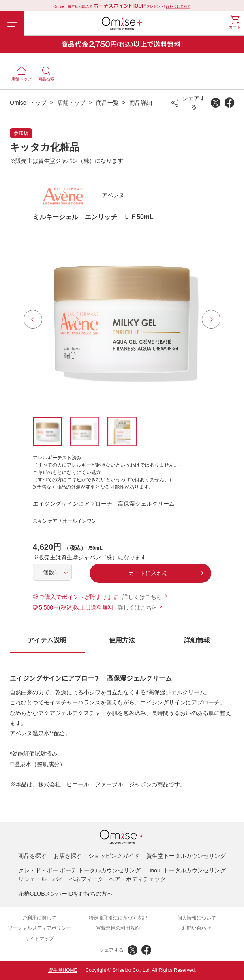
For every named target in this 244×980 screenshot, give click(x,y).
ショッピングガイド (114, 856)
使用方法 (122, 640)
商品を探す (32, 856)
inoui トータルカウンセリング (187, 870)
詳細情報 (197, 640)
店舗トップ (71, 103)
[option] (122, 319)
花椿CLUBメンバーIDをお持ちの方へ (65, 894)
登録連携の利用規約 (118, 928)
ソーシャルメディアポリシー (39, 928)
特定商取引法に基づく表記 (118, 918)
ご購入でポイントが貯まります (79, 597)
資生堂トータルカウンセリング (186, 856)
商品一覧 (107, 103)
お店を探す (68, 856)
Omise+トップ (28, 103)
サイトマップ (39, 939)
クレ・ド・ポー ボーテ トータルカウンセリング (79, 870)
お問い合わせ (197, 928)
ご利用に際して (39, 918)
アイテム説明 (47, 640)
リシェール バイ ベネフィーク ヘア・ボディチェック (92, 879)
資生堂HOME (63, 970)
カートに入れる (148, 573)
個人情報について (197, 918)
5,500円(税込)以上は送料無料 (76, 607)
